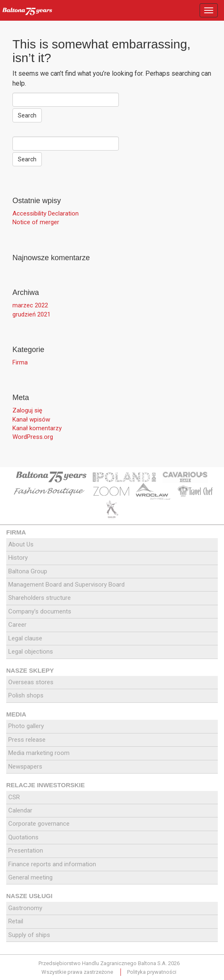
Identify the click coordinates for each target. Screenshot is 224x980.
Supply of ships (29, 935)
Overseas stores (31, 682)
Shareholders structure (40, 598)
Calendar (20, 810)
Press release (27, 740)
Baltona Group (28, 571)
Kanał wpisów (31, 419)
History (18, 558)
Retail (16, 921)
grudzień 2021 (31, 314)
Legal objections (31, 652)
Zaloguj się (27, 410)
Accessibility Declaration (46, 213)
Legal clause (25, 638)
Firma (20, 362)
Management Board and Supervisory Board (66, 585)
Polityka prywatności (152, 972)
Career (17, 625)
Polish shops (26, 695)
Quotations (23, 837)
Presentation (26, 851)
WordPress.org (33, 437)
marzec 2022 (30, 305)
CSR (14, 797)
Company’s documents (40, 611)
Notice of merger (36, 222)
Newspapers (25, 767)
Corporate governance (39, 824)
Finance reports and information (52, 864)
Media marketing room (39, 753)
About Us (21, 544)
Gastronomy (25, 908)
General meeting (30, 877)
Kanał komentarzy (37, 428)
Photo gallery (26, 726)
